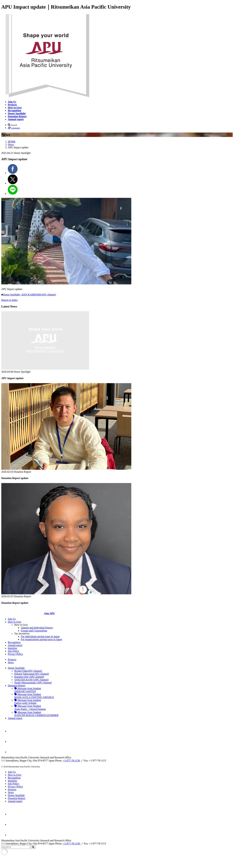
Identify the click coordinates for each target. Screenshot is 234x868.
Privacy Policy (15, 654)
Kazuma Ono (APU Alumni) (29, 677)
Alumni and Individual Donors (37, 628)
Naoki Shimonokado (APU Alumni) (33, 683)
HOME (12, 142)
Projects (12, 660)
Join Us (12, 619)
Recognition (14, 642)
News (11, 144)
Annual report (15, 645)
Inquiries (12, 648)
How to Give (15, 622)
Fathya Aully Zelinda (28, 702)
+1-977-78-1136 (71, 761)
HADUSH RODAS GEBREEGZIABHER (36, 714)
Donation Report (16, 686)
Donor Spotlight (16, 668)
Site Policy (13, 651)
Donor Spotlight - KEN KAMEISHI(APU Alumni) (29, 295)
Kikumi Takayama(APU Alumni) (32, 674)
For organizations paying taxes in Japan (41, 639)
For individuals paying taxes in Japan (40, 636)
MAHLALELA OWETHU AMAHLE (34, 696)
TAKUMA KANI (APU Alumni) (31, 680)
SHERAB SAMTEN (28, 690)
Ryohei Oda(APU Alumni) (28, 671)
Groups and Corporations (34, 631)
